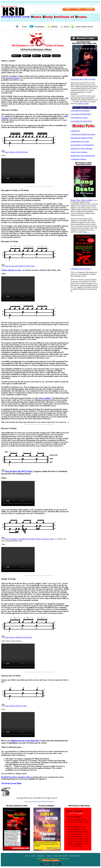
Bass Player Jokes (75, 856)
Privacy (67, 27)
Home (68, 9)
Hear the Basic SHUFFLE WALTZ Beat (17, 637)
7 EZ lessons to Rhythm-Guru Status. (83, 134)
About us (89, 9)
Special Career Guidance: (79, 152)
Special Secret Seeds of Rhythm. (82, 149)
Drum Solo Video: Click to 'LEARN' (83, 79)
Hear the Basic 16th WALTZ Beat (14, 152)
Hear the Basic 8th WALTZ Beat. (17, 471)
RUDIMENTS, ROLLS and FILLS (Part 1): (17, 777)
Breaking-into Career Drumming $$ (83, 156)
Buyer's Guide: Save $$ (84, 27)
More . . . (86, 232)
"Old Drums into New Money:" (81, 269)
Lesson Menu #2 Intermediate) (81, 114)
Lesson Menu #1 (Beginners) (80, 111)
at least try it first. (83, 103)
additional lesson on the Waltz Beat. (25, 741)
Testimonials (39, 27)
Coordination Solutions (78, 159)
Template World (55, 864)
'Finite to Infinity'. (45, 398)
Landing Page (75, 131)
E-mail (79, 9)
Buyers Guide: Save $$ (61, 856)
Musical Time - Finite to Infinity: (82, 200)
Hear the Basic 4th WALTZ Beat (14, 706)
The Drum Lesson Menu (11, 783)
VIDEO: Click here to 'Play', (12, 270)
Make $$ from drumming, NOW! (82, 138)
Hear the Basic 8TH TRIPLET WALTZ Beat (18, 266)
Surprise (54, 27)
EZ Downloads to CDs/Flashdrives (82, 145)
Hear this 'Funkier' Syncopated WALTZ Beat (18, 539)
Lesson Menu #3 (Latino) (79, 118)
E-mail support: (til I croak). (80, 141)
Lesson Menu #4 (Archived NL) (81, 121)
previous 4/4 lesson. (13, 78)
